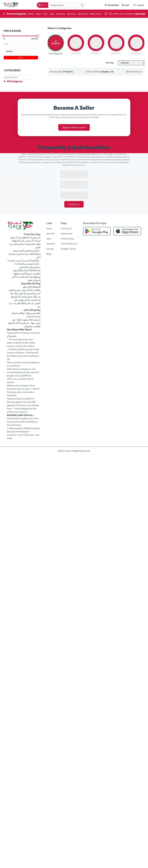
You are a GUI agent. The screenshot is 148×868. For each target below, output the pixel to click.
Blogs (49, 667)
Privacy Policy (67, 652)
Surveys (50, 662)
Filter (21, 58)
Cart (125, 5)
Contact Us (74, 617)
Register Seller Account (74, 540)
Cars (45, 14)
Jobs (52, 14)
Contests (61, 14)
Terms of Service (69, 657)
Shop (38, 14)
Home (31, 14)
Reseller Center (68, 662)
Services (71, 14)
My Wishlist (112, 5)
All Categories (15, 81)
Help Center (95, 14)
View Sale (140, 14)
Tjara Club (82, 14)
